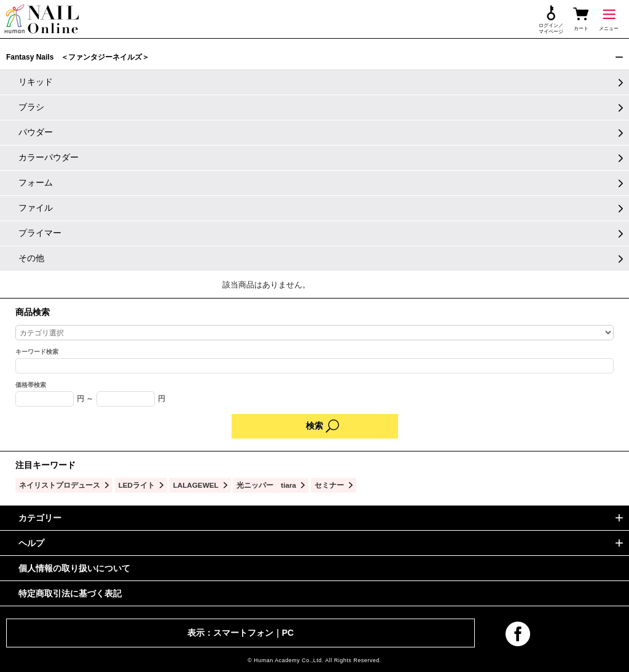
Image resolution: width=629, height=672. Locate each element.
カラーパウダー (49, 157)
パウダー (36, 132)
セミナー (329, 485)
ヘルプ (31, 543)
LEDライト (137, 485)
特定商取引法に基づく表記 (70, 593)
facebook (518, 634)
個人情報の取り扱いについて (74, 568)
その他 (31, 258)
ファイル (36, 208)
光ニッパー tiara (266, 485)
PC (288, 633)
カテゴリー (40, 518)
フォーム (36, 182)
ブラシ (31, 107)
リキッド (36, 82)
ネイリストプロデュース (60, 485)
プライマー (40, 233)
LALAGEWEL (196, 485)
